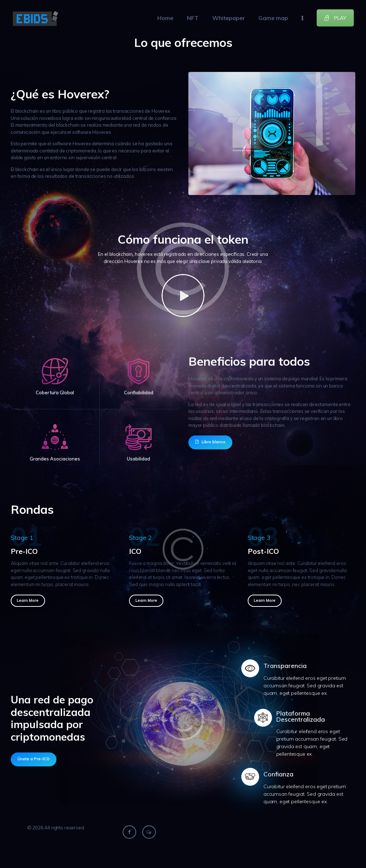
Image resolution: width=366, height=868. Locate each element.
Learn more (28, 600)
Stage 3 (259, 538)
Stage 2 (140, 538)
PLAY (335, 18)
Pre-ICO (24, 551)
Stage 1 (22, 538)
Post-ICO (263, 551)
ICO (135, 551)
